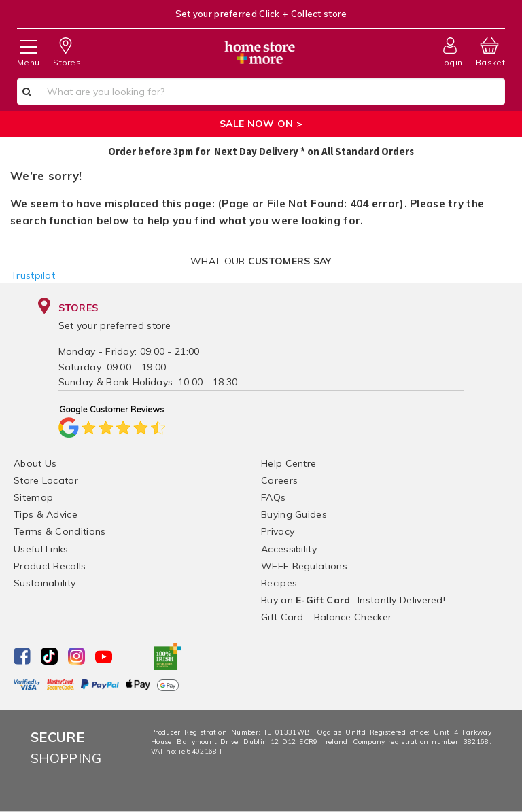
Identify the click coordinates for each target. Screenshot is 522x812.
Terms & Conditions (59, 531)
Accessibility (289, 549)
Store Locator (46, 480)
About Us (35, 463)
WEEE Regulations (304, 566)
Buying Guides (294, 514)
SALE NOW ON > (261, 124)
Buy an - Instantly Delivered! (353, 600)
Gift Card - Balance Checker (326, 617)
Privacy (278, 531)
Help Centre (289, 463)
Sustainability (45, 583)
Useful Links (41, 549)
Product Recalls (50, 566)
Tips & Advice (46, 514)
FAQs (273, 497)
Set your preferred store (115, 325)
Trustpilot (33, 275)
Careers (279, 480)
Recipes (279, 583)
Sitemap (33, 497)
